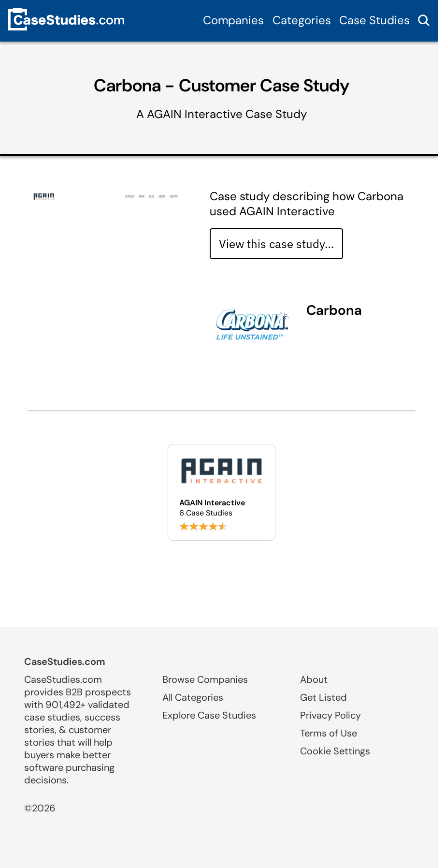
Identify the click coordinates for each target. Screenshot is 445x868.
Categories (302, 20)
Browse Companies (205, 679)
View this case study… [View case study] (276, 244)
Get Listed (323, 697)
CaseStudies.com (65, 662)
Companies (233, 20)
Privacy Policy (330, 715)
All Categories (193, 697)
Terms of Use (329, 733)
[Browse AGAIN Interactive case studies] (222, 492)
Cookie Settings (335, 751)
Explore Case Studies (209, 715)
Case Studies (374, 20)
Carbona (334, 310)
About (314, 679)
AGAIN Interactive (195, 114)
